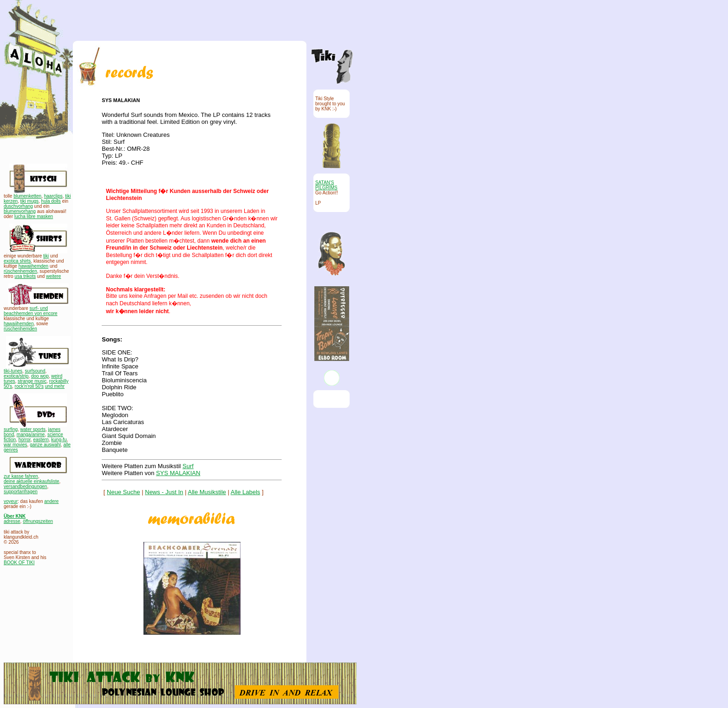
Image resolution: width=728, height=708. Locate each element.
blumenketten (27, 196)
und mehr (55, 386)
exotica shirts (17, 261)
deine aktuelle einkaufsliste (32, 481)
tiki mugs (29, 201)
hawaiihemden (34, 266)
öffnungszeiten (38, 521)
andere (51, 501)
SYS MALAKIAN (178, 473)
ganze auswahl (45, 445)
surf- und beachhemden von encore (31, 311)
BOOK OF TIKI (19, 563)
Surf (188, 466)
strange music (32, 381)
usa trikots (25, 276)
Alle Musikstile (207, 492)
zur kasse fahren (21, 476)
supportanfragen (21, 492)
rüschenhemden (20, 271)
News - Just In (164, 492)
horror (25, 440)
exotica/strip (16, 376)
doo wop (40, 376)
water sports (33, 429)
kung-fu (59, 440)
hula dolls (51, 201)
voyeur (11, 501)
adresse (12, 521)
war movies (16, 445)
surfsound (35, 371)
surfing (11, 429)
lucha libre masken (34, 216)
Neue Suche (123, 492)
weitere (53, 276)
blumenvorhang (20, 211)
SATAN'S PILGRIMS (326, 185)
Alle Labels (246, 492)
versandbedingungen (25, 486)
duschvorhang (18, 206)
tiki (46, 256)
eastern (41, 440)
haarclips (53, 196)
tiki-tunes (13, 371)
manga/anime (31, 434)
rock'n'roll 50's (29, 386)
